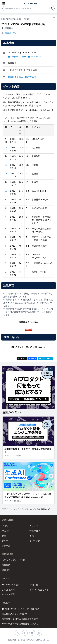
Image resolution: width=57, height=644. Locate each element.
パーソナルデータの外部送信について (20, 624)
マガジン (6, 531)
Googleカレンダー (17, 57)
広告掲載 (6, 565)
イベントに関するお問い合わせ (28, 347)
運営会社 (6, 570)
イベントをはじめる (39, 590)
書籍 (32, 536)
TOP (4, 509)
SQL (15, 33)
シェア (32, 359)
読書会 (8, 33)
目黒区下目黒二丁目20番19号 (22, 77)
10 (6, 191)
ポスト (22, 359)
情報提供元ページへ (28, 322)
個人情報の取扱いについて (15, 614)
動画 (4, 536)
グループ (6, 541)
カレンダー (35, 526)
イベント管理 (8, 594)
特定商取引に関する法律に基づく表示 (20, 619)
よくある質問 (8, 590)
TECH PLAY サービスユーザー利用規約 (21, 609)
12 (6, 165)
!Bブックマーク (45, 359)
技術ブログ (35, 531)
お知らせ (34, 585)
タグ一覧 (6, 546)
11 (6, 174)
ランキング (35, 541)
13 (6, 148)
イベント (13, 509)
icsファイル (34, 57)
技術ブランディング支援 (14, 560)
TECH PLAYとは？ (11, 585)
